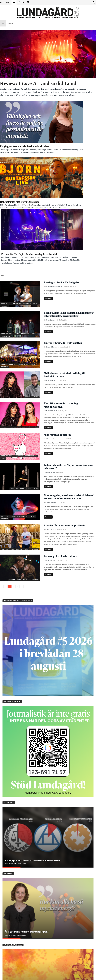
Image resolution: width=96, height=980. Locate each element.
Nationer (27, 184)
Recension (25, 214)
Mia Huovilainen (52, 291)
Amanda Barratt (11, 958)
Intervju (14, 369)
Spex (34, 214)
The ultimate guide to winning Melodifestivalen (61, 285)
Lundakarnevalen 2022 (20, 396)
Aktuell (28, 277)
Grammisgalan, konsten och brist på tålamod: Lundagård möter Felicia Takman (69, 377)
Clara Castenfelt (51, 383)
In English (14, 307)
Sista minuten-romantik (57, 315)
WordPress (61, 977)
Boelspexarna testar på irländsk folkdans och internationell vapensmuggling (69, 194)
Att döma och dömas (15, 883)
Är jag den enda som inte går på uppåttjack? (27, 812)
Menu (7, 23)
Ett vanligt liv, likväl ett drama (61, 436)
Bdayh (46, 977)
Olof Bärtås (50, 410)
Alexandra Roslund (52, 319)
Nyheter (4, 186)
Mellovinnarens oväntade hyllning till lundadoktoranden (65, 255)
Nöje (35, 184)
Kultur (4, 184)
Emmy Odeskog (51, 227)
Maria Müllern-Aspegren (54, 167)
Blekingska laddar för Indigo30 (61, 163)
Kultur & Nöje (15, 184)
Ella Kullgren (11, 815)
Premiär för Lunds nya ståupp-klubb (64, 406)
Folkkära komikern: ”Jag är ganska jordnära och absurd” (68, 347)
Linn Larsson (50, 440)
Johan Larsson (51, 200)
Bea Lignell (10, 886)
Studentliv (6, 216)
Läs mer (48, 178)
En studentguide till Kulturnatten (63, 223)
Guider (4, 244)
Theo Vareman (51, 261)
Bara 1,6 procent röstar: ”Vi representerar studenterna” (33, 741)
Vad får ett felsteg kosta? (17, 954)
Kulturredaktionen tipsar (26, 336)
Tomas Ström (50, 352)
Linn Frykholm (11, 744)
